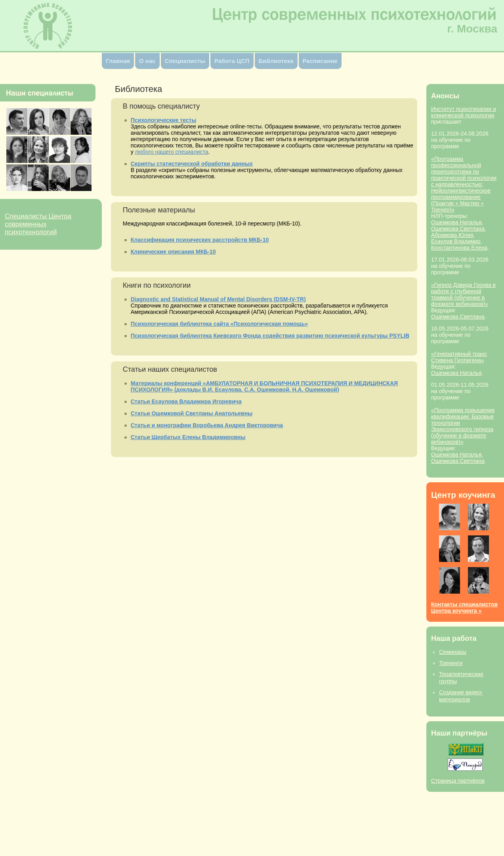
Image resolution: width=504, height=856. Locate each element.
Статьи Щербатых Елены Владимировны (188, 437)
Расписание (320, 61)
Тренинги (451, 663)
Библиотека (276, 61)
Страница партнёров (458, 781)
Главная (118, 61)
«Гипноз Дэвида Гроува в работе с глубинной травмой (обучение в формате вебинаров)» (463, 294)
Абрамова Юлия (452, 235)
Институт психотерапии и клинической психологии (464, 112)
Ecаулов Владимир (456, 241)
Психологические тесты (164, 120)
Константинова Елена (459, 248)
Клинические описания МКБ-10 (173, 252)
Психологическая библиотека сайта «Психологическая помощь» (219, 324)
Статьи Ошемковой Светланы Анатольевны (192, 413)
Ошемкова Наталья (456, 222)
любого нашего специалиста (172, 152)
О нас (147, 61)
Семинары (453, 652)
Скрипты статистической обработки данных (192, 164)
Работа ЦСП (232, 61)
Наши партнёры (459, 733)
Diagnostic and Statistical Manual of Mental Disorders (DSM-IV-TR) (218, 299)
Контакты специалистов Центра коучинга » (464, 608)
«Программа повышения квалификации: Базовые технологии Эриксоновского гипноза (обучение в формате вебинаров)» (463, 426)
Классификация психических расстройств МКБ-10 (200, 240)
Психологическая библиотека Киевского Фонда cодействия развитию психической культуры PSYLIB (270, 336)
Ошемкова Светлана (458, 229)
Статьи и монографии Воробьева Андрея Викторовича (207, 425)
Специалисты (185, 61)
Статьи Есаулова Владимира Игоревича (186, 401)
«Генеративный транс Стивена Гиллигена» (459, 357)
